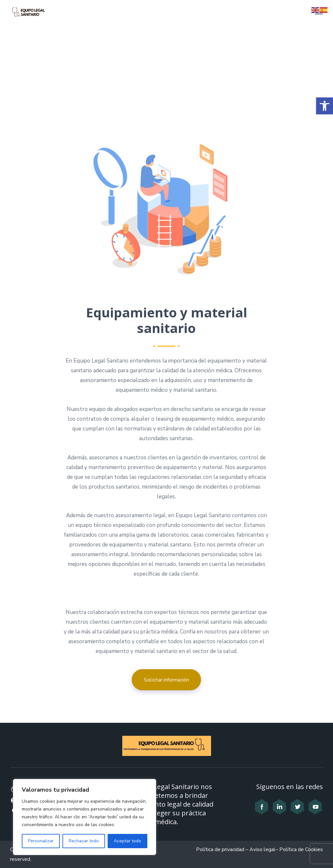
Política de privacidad (220, 849)
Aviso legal (262, 849)
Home (120, 84)
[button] (325, 106)
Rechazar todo (84, 841)
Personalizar (41, 841)
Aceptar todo (127, 841)
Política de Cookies (301, 849)
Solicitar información (166, 680)
